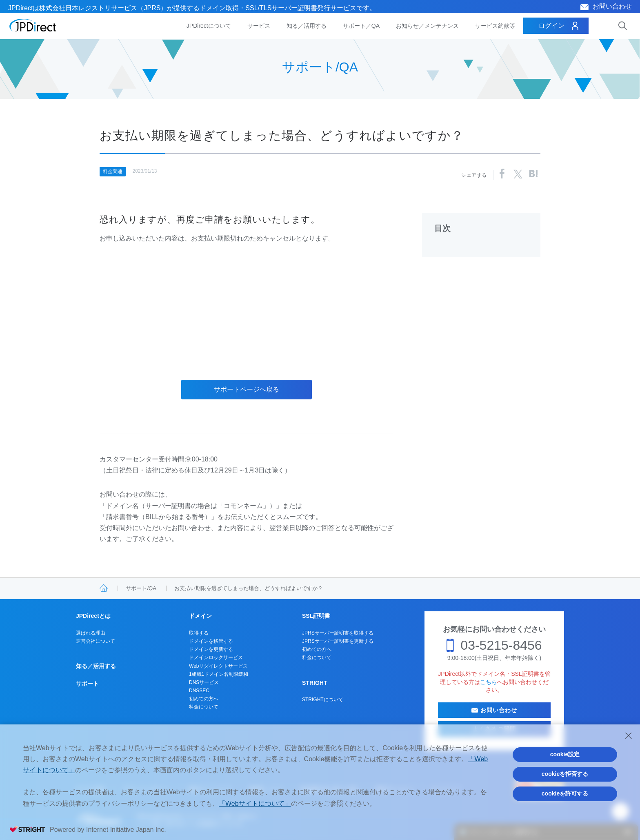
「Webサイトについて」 (255, 803)
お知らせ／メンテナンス (427, 26)
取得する (199, 633)
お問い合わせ (612, 6)
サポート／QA (361, 26)
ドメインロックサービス (216, 657)
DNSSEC (199, 691)
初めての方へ (204, 699)
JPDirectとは (93, 616)
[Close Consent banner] (629, 736)
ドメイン (200, 616)
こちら (489, 682)
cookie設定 (565, 754)
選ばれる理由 (91, 633)
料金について (204, 707)
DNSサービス (204, 682)
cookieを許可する (565, 793)
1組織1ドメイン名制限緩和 (219, 674)
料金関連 (113, 172)
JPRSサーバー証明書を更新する (338, 641)
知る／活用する (307, 26)
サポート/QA (141, 588)
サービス (259, 26)
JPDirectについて (209, 26)
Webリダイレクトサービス (218, 666)
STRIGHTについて (323, 700)
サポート (87, 684)
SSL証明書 (316, 616)
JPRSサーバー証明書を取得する (338, 633)
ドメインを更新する (211, 649)
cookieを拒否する (565, 774)
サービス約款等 (495, 26)
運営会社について (96, 641)
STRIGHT (314, 683)
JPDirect (33, 25)
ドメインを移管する (211, 641)
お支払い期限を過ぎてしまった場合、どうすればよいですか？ (249, 588)
